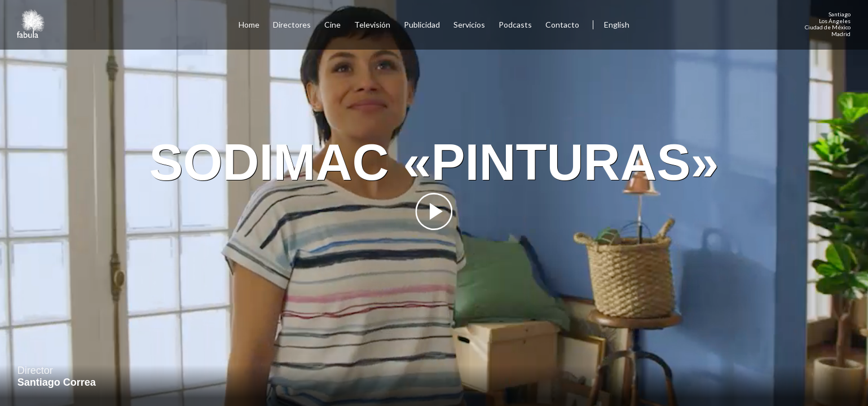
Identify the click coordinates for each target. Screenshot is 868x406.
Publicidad (422, 25)
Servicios (469, 25)
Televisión (372, 25)
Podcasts (515, 25)
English (617, 25)
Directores (292, 25)
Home (249, 25)
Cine (332, 25)
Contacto (562, 25)
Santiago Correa (57, 382)
